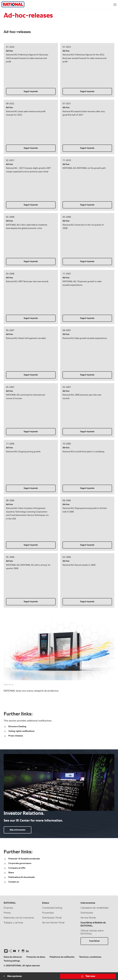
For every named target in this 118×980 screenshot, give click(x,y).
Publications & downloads (22, 877)
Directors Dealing (17, 726)
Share (11, 873)
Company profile (17, 868)
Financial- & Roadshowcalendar (24, 859)
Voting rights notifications (21, 731)
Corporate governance (20, 863)
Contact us (14, 882)
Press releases (16, 736)
